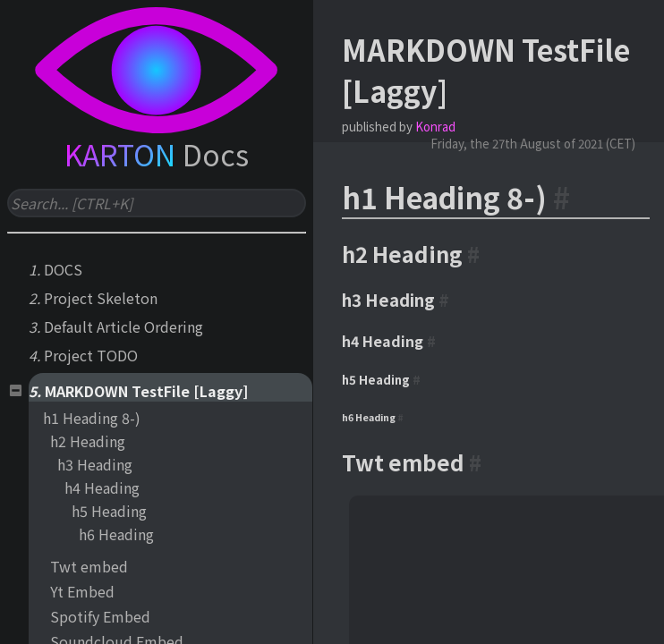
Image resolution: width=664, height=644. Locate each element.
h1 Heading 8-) (92, 418)
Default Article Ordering (123, 326)
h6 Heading (116, 534)
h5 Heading (109, 511)
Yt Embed (82, 591)
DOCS (63, 269)
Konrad (435, 127)
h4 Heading (102, 487)
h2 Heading (88, 441)
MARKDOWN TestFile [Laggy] (146, 391)
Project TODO (91, 355)
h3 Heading (95, 464)
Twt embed (89, 566)
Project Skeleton (101, 298)
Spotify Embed (100, 616)
